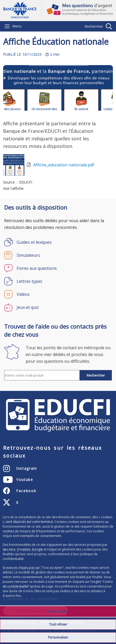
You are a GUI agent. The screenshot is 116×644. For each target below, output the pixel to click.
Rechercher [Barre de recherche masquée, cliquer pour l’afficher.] (94, 26)
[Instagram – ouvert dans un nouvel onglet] (20, 468)
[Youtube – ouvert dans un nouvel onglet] (18, 480)
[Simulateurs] (58, 255)
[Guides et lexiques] (58, 242)
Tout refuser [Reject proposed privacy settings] (58, 624)
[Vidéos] (58, 294)
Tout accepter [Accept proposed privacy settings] (58, 611)
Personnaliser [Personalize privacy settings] (58, 637)
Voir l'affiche (13, 188)
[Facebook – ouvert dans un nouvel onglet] (20, 491)
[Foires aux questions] (58, 268)
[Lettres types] (58, 281)
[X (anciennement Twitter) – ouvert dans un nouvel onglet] (11, 503)
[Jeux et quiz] (58, 307)
